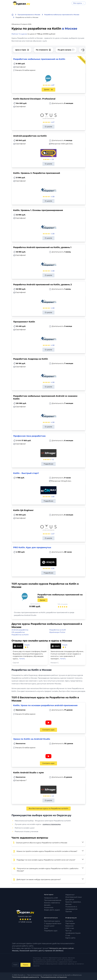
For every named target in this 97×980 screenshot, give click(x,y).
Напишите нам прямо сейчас (61, 948)
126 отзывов (63, 604)
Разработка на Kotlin (20, 635)
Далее (48, 90)
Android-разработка (20, 630)
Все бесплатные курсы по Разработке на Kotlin (48, 809)
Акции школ (49, 926)
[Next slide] (82, 50)
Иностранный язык (74, 897)
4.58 (53, 197)
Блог (46, 928)
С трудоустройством (53, 923)
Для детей (70, 899)
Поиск (25, 965)
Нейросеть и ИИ (51, 898)
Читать (22, 659)
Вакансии (69, 926)
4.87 (53, 85)
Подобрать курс (51, 931)
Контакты (69, 921)
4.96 (53, 568)
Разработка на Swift (58, 630)
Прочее (69, 911)
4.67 (53, 122)
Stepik (27, 645)
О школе (48, 127)
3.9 (53, 159)
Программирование (53, 900)
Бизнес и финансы (52, 903)
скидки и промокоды (52, 824)
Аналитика (49, 907)
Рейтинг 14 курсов (19, 34)
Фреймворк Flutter (57, 632)
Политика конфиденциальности (26, 977)
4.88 (53, 497)
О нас (68, 935)
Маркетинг (70, 895)
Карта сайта (70, 938)
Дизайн (47, 905)
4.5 (53, 460)
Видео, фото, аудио (52, 910)
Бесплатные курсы (52, 921)
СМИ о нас (70, 928)
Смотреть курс (48, 730)
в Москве (70, 29)
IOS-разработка (18, 632)
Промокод (82, 59)
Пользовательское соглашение (54, 977)
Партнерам (70, 923)
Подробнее (48, 464)
